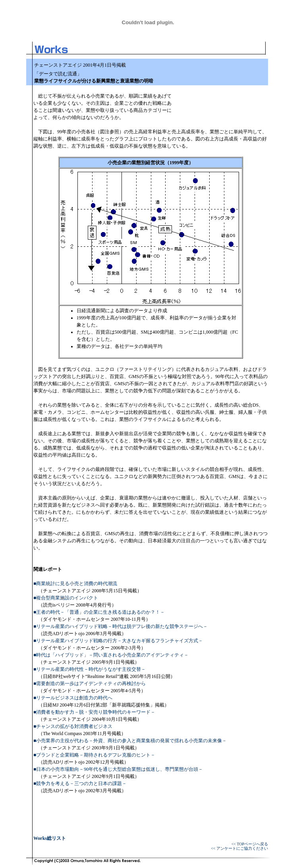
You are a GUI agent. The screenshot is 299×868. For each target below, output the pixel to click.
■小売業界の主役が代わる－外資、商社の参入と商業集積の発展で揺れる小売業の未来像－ (130, 741)
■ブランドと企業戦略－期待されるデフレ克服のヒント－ (94, 755)
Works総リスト (50, 838)
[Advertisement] (220, 98)
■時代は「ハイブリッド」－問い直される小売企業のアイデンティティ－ (111, 655)
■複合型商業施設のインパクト (66, 598)
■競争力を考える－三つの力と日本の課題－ (80, 784)
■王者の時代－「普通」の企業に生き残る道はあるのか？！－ (99, 612)
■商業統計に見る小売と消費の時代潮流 (75, 584)
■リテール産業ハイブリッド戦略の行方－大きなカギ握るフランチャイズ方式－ (118, 641)
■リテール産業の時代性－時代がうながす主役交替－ (90, 669)
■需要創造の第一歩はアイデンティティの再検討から (90, 684)
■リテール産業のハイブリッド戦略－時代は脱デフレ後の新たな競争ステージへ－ (121, 626)
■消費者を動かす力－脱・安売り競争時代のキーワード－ (94, 712)
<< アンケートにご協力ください (239, 848)
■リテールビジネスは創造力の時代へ (73, 698)
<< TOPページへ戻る (250, 844)
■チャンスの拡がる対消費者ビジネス (73, 726)
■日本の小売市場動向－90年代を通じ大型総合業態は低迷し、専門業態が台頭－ (118, 769)
